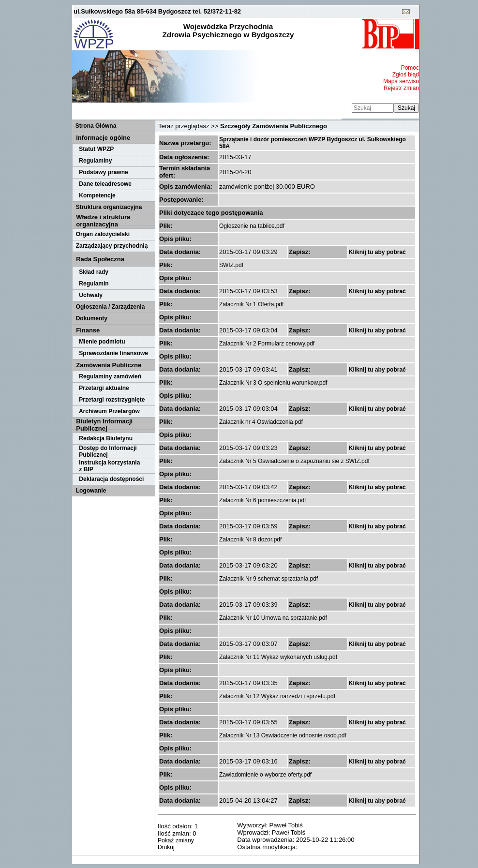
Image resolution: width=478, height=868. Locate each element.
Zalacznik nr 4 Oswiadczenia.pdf (261, 422)
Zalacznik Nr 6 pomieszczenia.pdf (262, 500)
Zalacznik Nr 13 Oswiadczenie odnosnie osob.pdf (283, 735)
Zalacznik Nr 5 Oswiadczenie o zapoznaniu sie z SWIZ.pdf (294, 461)
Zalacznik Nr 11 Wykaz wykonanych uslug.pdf (278, 657)
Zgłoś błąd (406, 75)
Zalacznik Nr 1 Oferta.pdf (251, 304)
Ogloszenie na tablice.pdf (252, 226)
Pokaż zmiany (176, 840)
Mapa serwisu (401, 81)
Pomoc (410, 68)
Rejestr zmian (401, 88)
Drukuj (166, 847)
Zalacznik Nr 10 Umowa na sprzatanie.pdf (273, 618)
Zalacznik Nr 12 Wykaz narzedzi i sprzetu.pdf (277, 696)
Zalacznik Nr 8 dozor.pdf (250, 539)
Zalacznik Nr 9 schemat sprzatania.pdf (269, 579)
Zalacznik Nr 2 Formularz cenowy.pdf (267, 344)
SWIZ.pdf (231, 265)
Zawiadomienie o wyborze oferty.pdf (265, 775)
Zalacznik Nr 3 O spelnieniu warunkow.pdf (273, 383)
